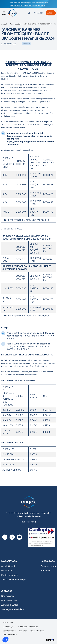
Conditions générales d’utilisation (15, 631)
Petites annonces (10, 575)
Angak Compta (9, 566)
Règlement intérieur (37, 631)
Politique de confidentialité (28, 627)
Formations (7, 571)
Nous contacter (28, 522)
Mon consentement (10, 635)
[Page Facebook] (5, 537)
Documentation (15, 24)
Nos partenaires (9, 600)
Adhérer (51, 13)
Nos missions (8, 596)
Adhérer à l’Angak (10, 605)
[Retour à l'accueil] (12, 13)
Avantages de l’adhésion (13, 609)
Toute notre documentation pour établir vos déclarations (29, 3)
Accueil (4, 24)
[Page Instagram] (12, 537)
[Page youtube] (19, 537)
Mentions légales (9, 627)
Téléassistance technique (14, 579)
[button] (5, 640)
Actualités (45, 571)
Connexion (39, 13)
